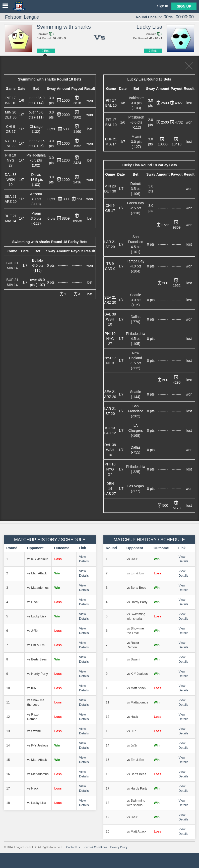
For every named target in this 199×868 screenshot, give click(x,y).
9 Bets (46, 51)
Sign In (163, 6)
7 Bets (153, 51)
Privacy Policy (119, 847)
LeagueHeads (19, 6)
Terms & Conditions (95, 847)
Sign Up (184, 6)
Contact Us (73, 847)
